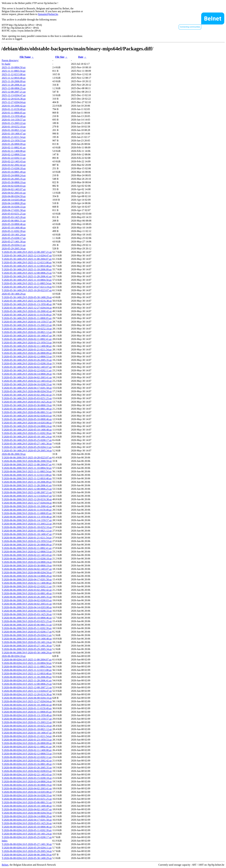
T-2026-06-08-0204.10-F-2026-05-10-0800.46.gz (27, 827)
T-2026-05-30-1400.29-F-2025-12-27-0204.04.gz (27, 308)
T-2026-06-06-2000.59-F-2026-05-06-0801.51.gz (27, 625)
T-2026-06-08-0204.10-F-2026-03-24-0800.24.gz (27, 781)
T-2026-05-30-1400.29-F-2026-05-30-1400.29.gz (27, 297)
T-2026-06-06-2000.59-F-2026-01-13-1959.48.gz (27, 517)
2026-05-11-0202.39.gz (14, 231)
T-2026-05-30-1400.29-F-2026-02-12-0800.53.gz (27, 356)
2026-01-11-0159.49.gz (14, 109)
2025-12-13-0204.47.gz (14, 95)
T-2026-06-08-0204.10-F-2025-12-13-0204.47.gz (27, 691)
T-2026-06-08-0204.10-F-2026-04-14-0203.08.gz (27, 792)
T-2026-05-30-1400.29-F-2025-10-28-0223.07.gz (27, 290)
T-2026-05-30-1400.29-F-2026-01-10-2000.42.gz (27, 311)
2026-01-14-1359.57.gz (14, 120)
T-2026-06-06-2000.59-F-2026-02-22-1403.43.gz (27, 555)
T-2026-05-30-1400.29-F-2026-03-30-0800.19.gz (27, 405)
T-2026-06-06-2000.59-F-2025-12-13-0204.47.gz (27, 496)
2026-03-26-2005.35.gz (14, 179)
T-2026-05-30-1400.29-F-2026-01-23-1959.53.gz (27, 343)
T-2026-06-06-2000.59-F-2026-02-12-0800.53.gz (27, 552)
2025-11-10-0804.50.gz (14, 67)
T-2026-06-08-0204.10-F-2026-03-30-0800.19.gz (27, 785)
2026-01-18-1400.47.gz (14, 134)
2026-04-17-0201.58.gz (14, 210)
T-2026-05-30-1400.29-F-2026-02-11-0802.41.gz (27, 339)
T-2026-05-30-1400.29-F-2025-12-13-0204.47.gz (27, 255)
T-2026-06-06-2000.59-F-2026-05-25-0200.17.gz (27, 632)
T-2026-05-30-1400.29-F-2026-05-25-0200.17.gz (27, 440)
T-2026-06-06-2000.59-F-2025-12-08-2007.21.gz (27, 492)
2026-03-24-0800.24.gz (14, 175)
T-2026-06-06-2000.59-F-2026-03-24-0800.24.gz (27, 562)
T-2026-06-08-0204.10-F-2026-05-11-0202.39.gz (27, 830)
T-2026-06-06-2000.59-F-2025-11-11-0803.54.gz (27, 471)
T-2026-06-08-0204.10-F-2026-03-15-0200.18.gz (27, 778)
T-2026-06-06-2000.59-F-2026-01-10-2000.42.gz (27, 506)
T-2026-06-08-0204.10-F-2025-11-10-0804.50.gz (27, 663)
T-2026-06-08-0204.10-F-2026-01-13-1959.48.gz (27, 715)
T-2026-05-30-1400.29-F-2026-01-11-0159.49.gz (27, 315)
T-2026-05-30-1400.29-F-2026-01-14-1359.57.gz (27, 322)
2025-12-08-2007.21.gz (14, 92)
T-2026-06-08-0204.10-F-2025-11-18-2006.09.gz (27, 677)
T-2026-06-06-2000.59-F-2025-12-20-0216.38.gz (27, 499)
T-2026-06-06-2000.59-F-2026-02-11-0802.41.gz (27, 548)
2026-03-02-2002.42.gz (14, 165)
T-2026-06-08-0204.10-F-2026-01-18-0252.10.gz (27, 726)
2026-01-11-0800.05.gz (14, 113)
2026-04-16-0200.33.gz (14, 207)
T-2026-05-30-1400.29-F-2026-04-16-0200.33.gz (27, 384)
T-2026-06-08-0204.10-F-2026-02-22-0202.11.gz (27, 757)
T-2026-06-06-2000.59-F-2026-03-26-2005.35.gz (27, 597)
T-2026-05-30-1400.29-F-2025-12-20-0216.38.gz (27, 301)
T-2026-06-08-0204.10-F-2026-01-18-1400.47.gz (27, 733)
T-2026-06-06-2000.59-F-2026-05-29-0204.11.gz (27, 635)
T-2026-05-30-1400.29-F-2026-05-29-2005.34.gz (27, 451)
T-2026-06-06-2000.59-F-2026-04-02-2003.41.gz (27, 604)
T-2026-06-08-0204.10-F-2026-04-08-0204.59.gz (27, 813)
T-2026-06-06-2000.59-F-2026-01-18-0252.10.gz (27, 527)
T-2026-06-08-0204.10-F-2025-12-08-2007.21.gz (27, 687)
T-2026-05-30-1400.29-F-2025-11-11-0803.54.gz (27, 283)
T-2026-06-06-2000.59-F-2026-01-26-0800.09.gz (27, 545)
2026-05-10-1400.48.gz (14, 228)
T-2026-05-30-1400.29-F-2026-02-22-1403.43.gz (27, 381)
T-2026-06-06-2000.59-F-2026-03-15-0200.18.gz (27, 559)
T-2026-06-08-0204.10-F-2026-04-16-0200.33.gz (27, 795)
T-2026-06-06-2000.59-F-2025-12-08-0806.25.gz (27, 489)
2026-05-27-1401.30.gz (14, 242)
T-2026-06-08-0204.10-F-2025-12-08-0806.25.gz (27, 684)
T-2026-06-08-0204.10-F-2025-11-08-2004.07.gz (27, 660)
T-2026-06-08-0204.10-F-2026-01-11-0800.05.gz (27, 712)
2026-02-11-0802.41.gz (14, 147)
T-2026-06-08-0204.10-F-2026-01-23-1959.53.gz (27, 740)
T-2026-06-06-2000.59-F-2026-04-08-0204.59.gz (27, 572)
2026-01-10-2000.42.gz (14, 106)
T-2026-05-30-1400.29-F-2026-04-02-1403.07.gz (27, 367)
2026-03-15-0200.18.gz (14, 168)
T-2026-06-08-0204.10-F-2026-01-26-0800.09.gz (27, 743)
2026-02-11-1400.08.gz (14, 151)
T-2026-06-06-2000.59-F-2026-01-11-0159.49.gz (27, 510)
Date (81, 57)
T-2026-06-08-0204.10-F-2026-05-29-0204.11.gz (27, 848)
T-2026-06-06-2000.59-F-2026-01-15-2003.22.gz (27, 524)
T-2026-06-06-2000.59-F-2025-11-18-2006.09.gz (27, 482)
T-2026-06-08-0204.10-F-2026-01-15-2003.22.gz (27, 722)
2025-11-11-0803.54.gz (14, 71)
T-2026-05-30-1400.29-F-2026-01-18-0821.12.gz (27, 332)
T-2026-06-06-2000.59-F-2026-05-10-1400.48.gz (27, 639)
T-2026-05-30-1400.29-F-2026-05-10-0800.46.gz (27, 419)
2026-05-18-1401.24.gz (14, 235)
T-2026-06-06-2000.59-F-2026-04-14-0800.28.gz (27, 576)
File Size (60, 57)
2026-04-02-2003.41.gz (14, 193)
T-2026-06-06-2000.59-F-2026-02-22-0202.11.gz (27, 586)
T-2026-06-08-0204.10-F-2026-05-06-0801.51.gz (27, 802)
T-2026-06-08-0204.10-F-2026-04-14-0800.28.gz (27, 816)
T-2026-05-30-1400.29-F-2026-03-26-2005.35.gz (27, 360)
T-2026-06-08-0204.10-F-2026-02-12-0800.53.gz (27, 754)
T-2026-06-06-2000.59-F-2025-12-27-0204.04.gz (27, 503)
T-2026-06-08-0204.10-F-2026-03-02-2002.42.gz (27, 761)
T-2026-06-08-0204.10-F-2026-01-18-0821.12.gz (27, 729)
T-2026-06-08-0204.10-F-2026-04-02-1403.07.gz (27, 809)
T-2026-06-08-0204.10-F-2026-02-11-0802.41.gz (27, 747)
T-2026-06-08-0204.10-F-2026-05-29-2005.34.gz (27, 851)
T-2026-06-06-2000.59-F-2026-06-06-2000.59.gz (27, 461)
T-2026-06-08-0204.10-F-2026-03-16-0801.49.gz (27, 764)
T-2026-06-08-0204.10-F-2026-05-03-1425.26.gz (27, 823)
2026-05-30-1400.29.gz (14, 294)
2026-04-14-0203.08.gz (14, 200)
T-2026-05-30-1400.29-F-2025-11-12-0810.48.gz (27, 266)
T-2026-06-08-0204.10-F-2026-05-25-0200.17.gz (27, 837)
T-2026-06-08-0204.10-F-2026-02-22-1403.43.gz (27, 775)
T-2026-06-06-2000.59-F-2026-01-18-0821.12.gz (27, 531)
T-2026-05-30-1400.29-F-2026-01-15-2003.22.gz (27, 325)
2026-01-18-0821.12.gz (14, 130)
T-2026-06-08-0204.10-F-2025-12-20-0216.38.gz (27, 694)
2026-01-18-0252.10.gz (14, 127)
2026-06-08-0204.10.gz (14, 656)
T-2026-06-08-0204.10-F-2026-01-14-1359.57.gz (27, 719)
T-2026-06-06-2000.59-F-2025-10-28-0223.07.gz (27, 458)
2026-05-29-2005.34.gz (14, 249)
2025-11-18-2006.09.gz (14, 81)
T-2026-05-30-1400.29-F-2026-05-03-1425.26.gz (27, 402)
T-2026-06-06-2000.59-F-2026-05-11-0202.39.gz (27, 628)
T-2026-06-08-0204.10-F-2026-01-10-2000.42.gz (27, 705)
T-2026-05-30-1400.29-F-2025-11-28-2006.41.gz (27, 276)
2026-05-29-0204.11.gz (14, 245)
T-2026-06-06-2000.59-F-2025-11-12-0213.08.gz (27, 475)
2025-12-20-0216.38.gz (14, 99)
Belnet (5, 865)
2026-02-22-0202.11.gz (14, 158)
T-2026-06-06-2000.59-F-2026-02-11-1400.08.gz (27, 583)
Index (5, 841)
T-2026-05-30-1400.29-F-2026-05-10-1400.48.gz (27, 430)
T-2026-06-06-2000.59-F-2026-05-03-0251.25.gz (27, 621)
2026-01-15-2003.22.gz (14, 123)
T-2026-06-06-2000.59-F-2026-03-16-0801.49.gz (27, 593)
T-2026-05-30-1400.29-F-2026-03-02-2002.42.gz (27, 395)
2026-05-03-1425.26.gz (14, 217)
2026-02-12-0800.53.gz (14, 154)
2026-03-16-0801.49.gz (14, 172)
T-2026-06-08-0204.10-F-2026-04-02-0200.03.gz (27, 771)
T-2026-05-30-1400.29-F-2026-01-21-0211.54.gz (27, 350)
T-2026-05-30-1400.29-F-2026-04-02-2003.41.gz (27, 377)
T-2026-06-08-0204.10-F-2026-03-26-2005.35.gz (27, 768)
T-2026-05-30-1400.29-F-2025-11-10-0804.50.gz (27, 280)
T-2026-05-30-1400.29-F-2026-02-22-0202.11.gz (27, 370)
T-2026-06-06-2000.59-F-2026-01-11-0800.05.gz (27, 513)
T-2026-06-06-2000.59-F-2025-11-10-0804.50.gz (27, 468)
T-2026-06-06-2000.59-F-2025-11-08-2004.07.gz (27, 464)
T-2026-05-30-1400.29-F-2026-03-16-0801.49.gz (27, 409)
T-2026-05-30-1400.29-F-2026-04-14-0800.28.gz (27, 374)
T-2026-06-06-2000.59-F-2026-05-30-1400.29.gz (27, 653)
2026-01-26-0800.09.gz (14, 144)
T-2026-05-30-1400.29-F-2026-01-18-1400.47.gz (27, 336)
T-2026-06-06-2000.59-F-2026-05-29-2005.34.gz (27, 649)
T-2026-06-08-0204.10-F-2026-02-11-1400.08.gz (27, 750)
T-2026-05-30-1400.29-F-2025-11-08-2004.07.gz (27, 259)
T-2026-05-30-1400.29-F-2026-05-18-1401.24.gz (27, 437)
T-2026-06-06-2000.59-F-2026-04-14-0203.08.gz (27, 607)
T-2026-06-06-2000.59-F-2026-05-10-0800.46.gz (27, 618)
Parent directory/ (10, 60)
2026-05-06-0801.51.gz (14, 221)
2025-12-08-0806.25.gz (14, 88)
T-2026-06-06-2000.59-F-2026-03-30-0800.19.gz (27, 565)
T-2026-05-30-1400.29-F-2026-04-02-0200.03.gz (27, 416)
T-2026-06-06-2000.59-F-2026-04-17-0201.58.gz (27, 579)
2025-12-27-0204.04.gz (14, 102)
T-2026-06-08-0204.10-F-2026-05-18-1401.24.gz (27, 834)
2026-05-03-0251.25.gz (14, 214)
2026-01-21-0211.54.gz (14, 137)
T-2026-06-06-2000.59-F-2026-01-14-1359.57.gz (27, 520)
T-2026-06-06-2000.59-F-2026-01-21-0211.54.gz (27, 538)
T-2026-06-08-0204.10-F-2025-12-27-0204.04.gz (27, 701)
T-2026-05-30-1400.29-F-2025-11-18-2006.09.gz (27, 269)
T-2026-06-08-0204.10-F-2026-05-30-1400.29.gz (27, 858)
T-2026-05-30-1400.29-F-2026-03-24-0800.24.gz (27, 426)
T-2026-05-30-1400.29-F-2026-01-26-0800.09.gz (27, 353)
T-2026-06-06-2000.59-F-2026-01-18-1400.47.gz (27, 534)
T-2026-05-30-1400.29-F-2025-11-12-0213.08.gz (27, 262)
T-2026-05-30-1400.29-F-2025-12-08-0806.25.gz (27, 273)
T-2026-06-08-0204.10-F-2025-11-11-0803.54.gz (27, 667)
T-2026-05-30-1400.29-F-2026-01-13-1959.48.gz (27, 304)
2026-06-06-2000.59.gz (14, 454)
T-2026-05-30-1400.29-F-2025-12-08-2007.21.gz (27, 252)
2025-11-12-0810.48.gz (14, 78)
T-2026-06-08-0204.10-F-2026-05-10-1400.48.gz (27, 806)
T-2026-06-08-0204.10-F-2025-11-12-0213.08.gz (27, 670)
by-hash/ (6, 64)
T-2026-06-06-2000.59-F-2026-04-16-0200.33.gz (27, 611)
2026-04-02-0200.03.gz (14, 186)
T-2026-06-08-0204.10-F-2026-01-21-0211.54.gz (27, 736)
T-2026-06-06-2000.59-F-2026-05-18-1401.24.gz (27, 642)
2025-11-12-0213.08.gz (14, 74)
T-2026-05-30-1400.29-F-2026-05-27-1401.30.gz (27, 444)
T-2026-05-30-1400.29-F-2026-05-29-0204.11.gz (27, 447)
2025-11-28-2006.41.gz (14, 85)
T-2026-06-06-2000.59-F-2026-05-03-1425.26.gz (27, 614)
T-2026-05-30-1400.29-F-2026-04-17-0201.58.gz (27, 388)
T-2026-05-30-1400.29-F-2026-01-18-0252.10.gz (27, 329)
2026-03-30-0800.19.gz (14, 182)
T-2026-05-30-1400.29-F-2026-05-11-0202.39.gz (27, 433)
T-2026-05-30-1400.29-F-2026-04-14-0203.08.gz (27, 423)
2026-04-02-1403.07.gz (14, 189)
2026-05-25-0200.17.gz (14, 238)
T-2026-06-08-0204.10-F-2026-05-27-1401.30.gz (27, 844)
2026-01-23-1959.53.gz (14, 141)
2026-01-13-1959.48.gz (14, 116)
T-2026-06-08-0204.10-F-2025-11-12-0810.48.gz (27, 673)
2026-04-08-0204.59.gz (14, 196)
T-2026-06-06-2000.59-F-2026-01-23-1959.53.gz (27, 541)
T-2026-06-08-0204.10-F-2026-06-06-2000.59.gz (27, 855)
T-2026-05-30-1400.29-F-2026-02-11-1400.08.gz (27, 346)
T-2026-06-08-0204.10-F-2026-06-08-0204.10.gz (27, 698)
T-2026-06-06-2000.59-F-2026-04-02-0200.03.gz (27, 600)
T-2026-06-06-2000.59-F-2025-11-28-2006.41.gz (27, 485)
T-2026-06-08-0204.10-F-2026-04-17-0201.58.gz (27, 820)
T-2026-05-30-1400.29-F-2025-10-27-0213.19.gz (27, 287)
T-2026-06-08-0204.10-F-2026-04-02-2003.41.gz (27, 788)
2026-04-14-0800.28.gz (14, 203)
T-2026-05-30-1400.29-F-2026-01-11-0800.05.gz (27, 318)
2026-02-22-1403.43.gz (14, 161)
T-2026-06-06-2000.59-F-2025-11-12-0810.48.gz (27, 478)
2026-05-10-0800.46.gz (14, 224)
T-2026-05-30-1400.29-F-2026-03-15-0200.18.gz (27, 363)
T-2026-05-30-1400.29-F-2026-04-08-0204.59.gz (27, 391)
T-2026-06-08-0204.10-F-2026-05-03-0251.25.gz (27, 799)
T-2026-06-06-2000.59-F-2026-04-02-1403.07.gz (27, 569)
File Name (25, 57)
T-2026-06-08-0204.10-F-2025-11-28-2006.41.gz (27, 680)
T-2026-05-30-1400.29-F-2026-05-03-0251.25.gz (27, 398)
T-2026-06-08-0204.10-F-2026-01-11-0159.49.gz (27, 708)
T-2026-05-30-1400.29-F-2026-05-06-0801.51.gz (27, 412)
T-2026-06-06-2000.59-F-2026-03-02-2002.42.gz (27, 590)
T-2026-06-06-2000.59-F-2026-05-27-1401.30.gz (27, 646)
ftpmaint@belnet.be (48, 14)
